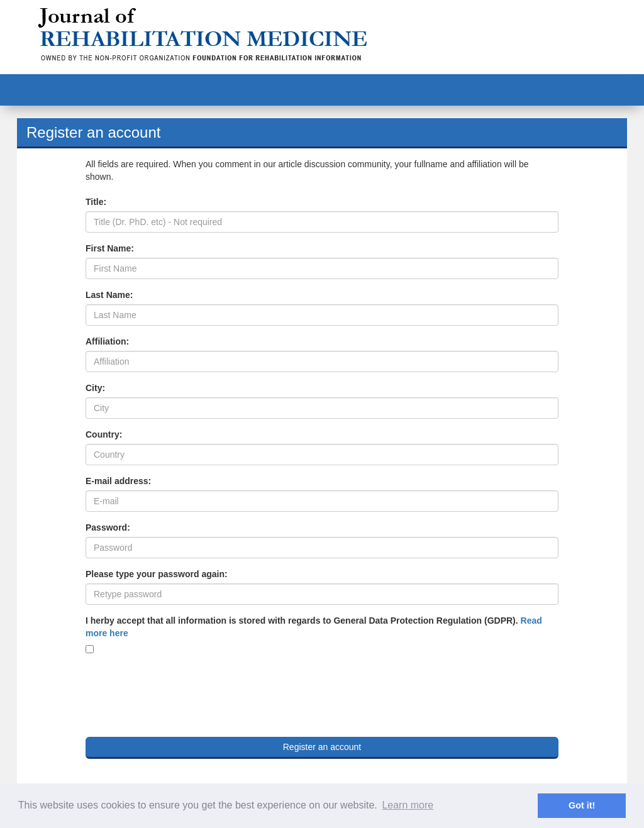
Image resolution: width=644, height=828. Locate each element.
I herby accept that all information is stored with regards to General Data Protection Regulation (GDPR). (314, 627)
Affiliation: (107, 341)
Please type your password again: (157, 574)
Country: (104, 434)
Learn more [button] (408, 805)
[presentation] (181, 690)
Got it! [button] (582, 805)
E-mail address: (118, 481)
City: (95, 388)
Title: (96, 202)
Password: (108, 527)
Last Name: (109, 295)
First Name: (110, 248)
